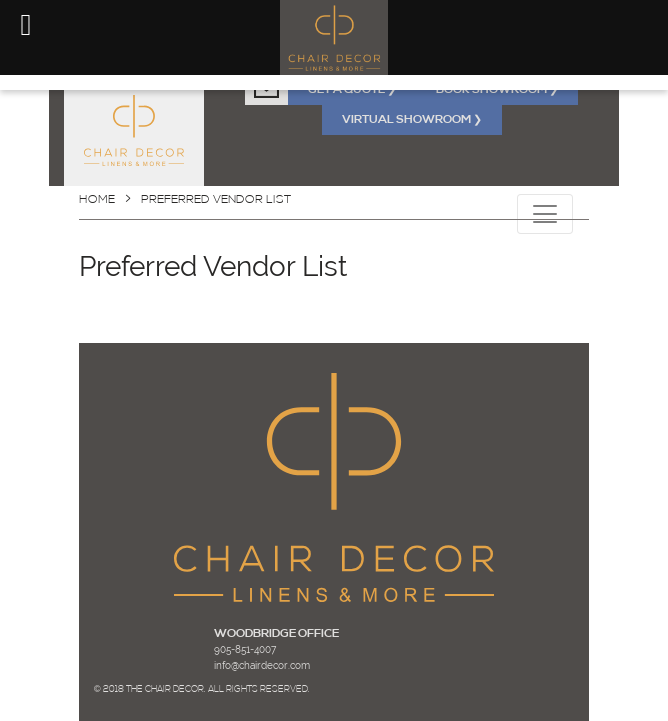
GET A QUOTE (352, 90)
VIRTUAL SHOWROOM (412, 120)
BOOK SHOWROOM (497, 90)
